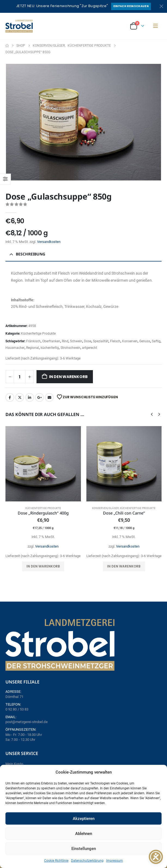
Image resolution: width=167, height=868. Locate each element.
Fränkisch (33, 341)
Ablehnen (84, 834)
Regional (33, 348)
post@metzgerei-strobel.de (27, 722)
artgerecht (89, 348)
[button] (156, 26)
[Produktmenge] (20, 377)
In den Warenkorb (68, 377)
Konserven (130, 341)
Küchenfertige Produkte (38, 334)
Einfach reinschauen (131, 6)
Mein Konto (14, 764)
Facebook (10, 397)
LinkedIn (30, 397)
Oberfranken (51, 341)
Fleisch (115, 341)
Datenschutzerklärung (87, 861)
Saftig (156, 341)
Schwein (76, 341)
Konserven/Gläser (105, 508)
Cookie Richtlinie (56, 861)
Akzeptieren (84, 819)
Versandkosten (49, 242)
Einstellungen (84, 849)
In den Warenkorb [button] (43, 566)
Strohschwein (70, 348)
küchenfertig (50, 348)
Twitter (20, 397)
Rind (65, 341)
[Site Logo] (19, 26)
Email (49, 397)
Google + (40, 397)
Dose (88, 341)
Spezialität (101, 341)
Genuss (145, 341)
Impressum (115, 861)
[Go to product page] (43, 464)
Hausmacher (15, 348)
